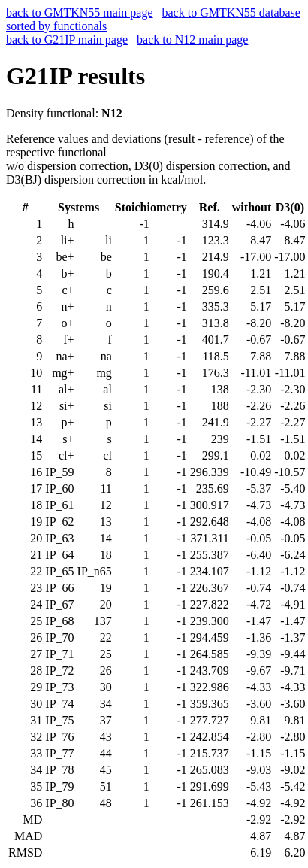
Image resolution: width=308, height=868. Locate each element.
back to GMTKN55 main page (80, 12)
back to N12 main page (192, 39)
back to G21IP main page (67, 39)
